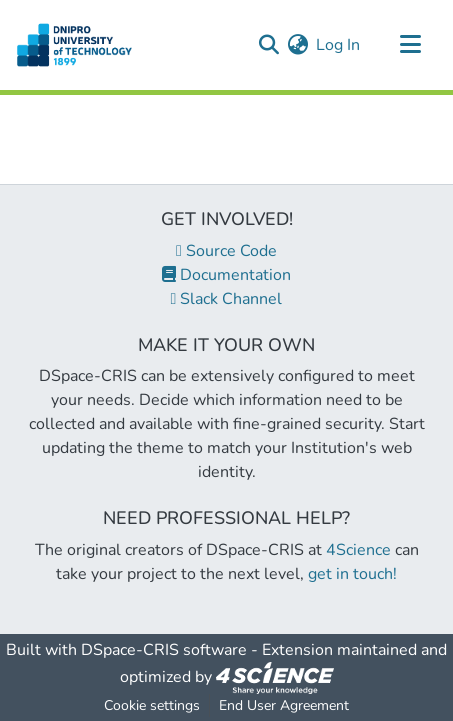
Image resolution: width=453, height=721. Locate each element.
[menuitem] (297, 45)
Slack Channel (227, 299)
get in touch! (352, 574)
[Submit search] (268, 45)
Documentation (226, 275)
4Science (358, 550)
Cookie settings (152, 705)
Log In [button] (339, 45)
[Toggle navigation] (410, 45)
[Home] (74, 45)
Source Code (226, 251)
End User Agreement (284, 705)
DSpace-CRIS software (164, 650)
